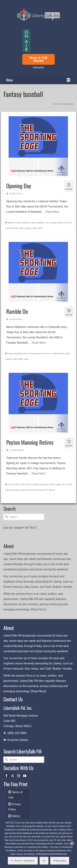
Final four (68, 223)
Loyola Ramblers (12, 228)
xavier (26, 359)
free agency (44, 484)
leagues (58, 484)
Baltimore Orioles (15, 223)
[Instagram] (19, 776)
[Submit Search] (6, 517)
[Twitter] (13, 776)
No (44, 861)
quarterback (25, 490)
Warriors (52, 490)
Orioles (40, 228)
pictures (16, 490)
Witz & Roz (17, 194)
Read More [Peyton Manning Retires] (38, 474)
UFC (46, 490)
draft (23, 484)
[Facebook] (7, 776)
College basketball (37, 223)
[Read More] (38, 609)
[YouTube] (25, 776)
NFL (64, 484)
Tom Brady (39, 490)
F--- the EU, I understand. (23, 861)
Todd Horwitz (17, 450)
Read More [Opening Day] (53, 212)
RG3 (32, 490)
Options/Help (38, 67)
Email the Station (18, 740)
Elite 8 (25, 354)
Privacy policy (60, 861)
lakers (52, 484)
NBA (15, 359)
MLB (35, 228)
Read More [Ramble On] (39, 343)
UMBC (20, 359)
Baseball (25, 223)
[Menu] (38, 80)
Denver (17, 484)
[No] (72, 844)
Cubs (47, 223)
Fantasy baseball (57, 223)
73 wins (11, 484)
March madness (26, 228)
